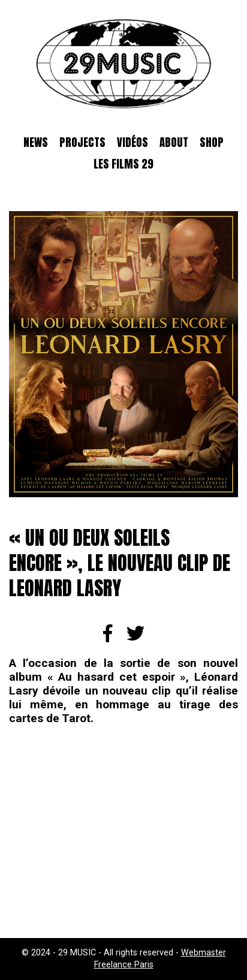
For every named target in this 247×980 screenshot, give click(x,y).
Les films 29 (123, 164)
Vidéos (132, 142)
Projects (82, 142)
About (174, 142)
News (36, 142)
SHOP (212, 142)
